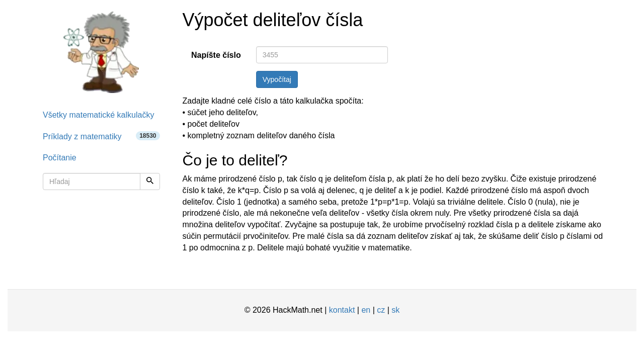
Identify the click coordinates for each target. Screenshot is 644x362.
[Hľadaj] (150, 182)
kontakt (342, 310)
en (366, 310)
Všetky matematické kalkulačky (98, 115)
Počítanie (60, 158)
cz (381, 310)
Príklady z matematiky (101, 136)
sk (395, 310)
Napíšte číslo (216, 55)
